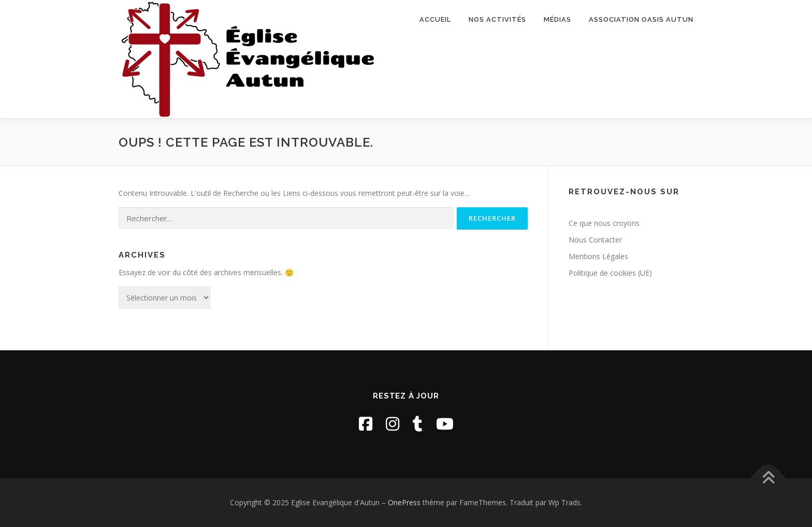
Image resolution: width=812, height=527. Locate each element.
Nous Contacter (595, 240)
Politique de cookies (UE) (610, 273)
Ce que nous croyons (604, 223)
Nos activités (497, 19)
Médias (557, 19)
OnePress (404, 502)
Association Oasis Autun (641, 19)
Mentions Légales (598, 256)
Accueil (435, 19)
